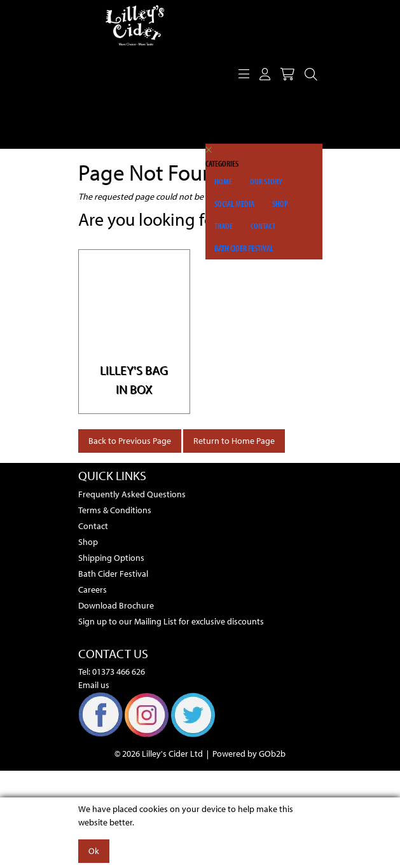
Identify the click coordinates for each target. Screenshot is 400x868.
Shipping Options (111, 558)
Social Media (234, 203)
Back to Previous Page (130, 441)
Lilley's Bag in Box (134, 379)
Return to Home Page (234, 441)
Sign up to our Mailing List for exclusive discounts (171, 621)
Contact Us (113, 653)
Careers (93, 589)
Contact (263, 226)
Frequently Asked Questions (132, 494)
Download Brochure (116, 605)
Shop (280, 203)
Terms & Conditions (115, 510)
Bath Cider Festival (244, 248)
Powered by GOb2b (249, 754)
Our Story (266, 181)
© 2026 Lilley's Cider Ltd (159, 754)
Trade (224, 226)
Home (223, 181)
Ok (94, 851)
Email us (94, 685)
